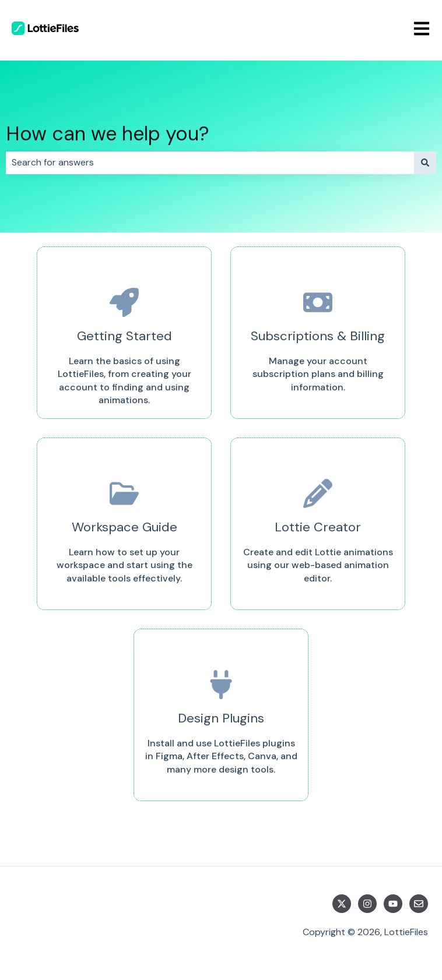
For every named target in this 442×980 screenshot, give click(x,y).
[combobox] (210, 163)
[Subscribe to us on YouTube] (393, 904)
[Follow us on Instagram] (367, 904)
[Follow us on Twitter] (342, 904)
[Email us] (419, 904)
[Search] (425, 163)
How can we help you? (108, 134)
